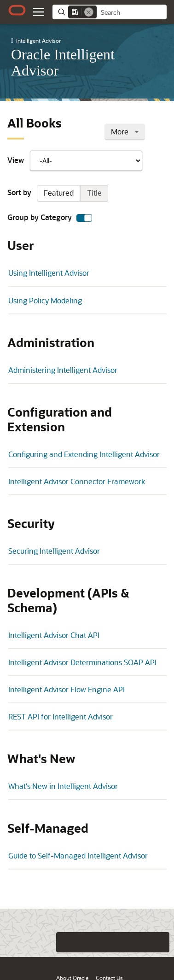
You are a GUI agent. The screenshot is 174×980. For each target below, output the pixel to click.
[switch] (84, 218)
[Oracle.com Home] (17, 10)
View (75, 161)
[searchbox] (132, 12)
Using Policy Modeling (45, 300)
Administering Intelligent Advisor (63, 370)
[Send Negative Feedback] (141, 942)
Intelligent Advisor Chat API (54, 635)
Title (94, 193)
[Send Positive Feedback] (159, 942)
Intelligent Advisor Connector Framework (77, 481)
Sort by (58, 193)
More (125, 131)
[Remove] (89, 12)
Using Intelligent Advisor (49, 273)
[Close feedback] (47, 942)
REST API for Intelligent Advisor (61, 716)
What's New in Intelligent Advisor (63, 786)
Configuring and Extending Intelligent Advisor (84, 454)
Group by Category (50, 218)
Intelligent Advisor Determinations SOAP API (82, 662)
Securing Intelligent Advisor (54, 551)
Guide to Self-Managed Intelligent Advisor (78, 855)
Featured (59, 193)
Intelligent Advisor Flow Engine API (67, 689)
